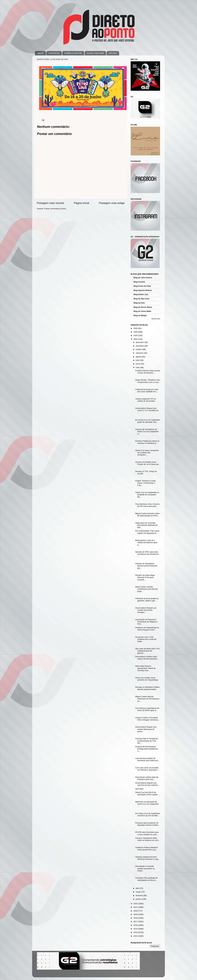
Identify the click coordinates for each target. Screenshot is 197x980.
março (139, 892)
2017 (136, 922)
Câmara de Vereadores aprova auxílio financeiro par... (146, 566)
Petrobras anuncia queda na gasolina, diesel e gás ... (147, 600)
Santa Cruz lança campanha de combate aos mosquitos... (147, 453)
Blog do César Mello (142, 311)
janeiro (139, 899)
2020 (136, 911)
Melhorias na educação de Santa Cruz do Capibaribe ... (147, 804)
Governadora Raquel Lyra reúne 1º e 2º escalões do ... (147, 410)
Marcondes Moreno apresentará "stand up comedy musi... (145, 668)
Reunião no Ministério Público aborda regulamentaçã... (148, 688)
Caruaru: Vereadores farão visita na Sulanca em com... (148, 839)
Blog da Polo (139, 303)
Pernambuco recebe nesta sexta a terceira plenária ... (147, 658)
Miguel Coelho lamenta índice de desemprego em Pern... (147, 515)
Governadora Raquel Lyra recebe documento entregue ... (146, 610)
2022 (136, 904)
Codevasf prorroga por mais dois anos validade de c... (147, 390)
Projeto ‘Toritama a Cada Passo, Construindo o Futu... (145, 483)
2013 (136, 936)
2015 (136, 929)
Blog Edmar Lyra (141, 294)
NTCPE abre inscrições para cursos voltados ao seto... (147, 833)
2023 (136, 339)
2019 (136, 914)
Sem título (139, 789)
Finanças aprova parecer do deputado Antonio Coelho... (147, 824)
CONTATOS (54, 53)
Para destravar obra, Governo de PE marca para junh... (148, 505)
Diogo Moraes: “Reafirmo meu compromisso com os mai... (148, 381)
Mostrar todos (156, 319)
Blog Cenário (139, 282)
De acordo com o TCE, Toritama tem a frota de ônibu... (146, 639)
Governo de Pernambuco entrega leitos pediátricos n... (147, 749)
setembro (140, 353)
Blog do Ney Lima (141, 299)
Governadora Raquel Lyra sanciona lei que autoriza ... (148, 784)
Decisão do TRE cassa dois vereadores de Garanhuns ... (147, 554)
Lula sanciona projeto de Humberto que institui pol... (147, 759)
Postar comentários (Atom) (55, 209)
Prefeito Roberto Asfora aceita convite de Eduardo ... (148, 372)
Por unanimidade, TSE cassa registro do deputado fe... (147, 532)
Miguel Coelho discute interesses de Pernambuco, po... (148, 699)
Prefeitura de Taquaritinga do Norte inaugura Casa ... (147, 629)
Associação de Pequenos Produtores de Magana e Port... (147, 622)
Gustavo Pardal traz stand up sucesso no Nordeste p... (147, 442)
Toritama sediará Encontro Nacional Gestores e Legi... (147, 858)
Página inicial (81, 203)
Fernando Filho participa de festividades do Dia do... (147, 879)
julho (138, 360)
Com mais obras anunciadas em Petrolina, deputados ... (147, 769)
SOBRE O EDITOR (73, 53)
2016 (136, 925)
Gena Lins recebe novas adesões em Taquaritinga (147, 679)
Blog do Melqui (140, 315)
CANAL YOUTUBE (95, 53)
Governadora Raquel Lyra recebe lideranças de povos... (146, 729)
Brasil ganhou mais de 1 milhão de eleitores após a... (146, 542)
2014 (136, 932)
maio (138, 367)
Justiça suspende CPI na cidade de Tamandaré (145, 400)
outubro (139, 349)
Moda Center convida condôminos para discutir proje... (147, 589)
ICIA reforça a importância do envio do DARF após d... (147, 709)
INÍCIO (41, 53)
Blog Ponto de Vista (142, 286)
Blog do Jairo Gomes (143, 278)
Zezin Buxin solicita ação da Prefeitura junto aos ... (147, 778)
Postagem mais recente (50, 203)
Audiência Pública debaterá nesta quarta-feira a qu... (147, 849)
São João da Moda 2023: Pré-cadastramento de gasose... (148, 651)
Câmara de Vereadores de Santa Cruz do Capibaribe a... (147, 432)
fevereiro (140, 896)
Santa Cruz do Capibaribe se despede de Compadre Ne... (147, 495)
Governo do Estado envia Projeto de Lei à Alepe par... (148, 463)
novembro (140, 346)
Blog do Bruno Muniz (143, 307)
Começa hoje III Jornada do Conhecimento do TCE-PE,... (147, 741)
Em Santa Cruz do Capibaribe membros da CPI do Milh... (148, 815)
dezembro (140, 342)
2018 (136, 918)
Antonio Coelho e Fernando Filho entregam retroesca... (147, 719)
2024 (136, 335)
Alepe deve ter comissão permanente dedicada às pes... (147, 525)
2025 (136, 332)
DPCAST (113, 53)
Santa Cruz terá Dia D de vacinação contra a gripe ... (147, 793)
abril (138, 888)
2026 (136, 328)
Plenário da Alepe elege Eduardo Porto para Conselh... (145, 577)
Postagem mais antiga (112, 203)
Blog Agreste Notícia (143, 290)
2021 (136, 907)
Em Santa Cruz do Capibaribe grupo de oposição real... (148, 421)
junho (138, 364)
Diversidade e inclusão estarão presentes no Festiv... (145, 868)
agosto (139, 357)
